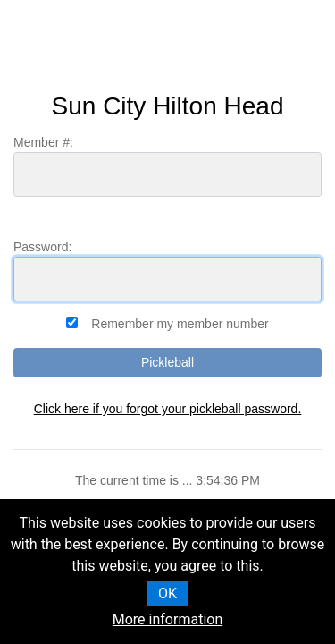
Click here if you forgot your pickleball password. (168, 409)
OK (167, 593)
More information (167, 619)
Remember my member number (180, 324)
